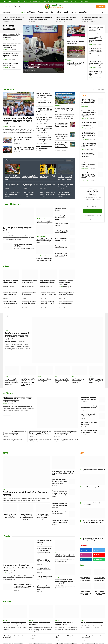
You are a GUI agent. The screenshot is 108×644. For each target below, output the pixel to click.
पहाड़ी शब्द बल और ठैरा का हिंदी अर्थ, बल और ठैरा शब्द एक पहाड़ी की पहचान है (93, 521)
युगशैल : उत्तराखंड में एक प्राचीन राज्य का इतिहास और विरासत (66, 303)
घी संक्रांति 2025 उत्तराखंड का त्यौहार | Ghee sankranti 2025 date (60, 504)
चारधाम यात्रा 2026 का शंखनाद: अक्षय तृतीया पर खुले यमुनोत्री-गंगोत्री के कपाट (96, 29)
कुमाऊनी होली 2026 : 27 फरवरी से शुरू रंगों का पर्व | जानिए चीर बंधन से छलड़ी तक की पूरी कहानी (26, 499)
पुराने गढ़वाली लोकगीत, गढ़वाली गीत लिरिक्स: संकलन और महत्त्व (44, 551)
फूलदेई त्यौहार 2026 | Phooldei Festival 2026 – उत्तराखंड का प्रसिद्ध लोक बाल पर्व (43, 499)
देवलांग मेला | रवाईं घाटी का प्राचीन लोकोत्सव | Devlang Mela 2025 (78, 370)
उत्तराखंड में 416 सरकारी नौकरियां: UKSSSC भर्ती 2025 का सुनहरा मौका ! (89, 165)
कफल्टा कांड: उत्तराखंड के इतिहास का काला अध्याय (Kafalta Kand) (48, 294)
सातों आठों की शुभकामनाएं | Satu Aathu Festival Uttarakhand (60, 487)
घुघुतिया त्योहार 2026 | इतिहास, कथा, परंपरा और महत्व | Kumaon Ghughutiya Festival (60, 464)
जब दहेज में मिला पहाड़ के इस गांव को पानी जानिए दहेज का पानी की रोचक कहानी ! (61, 255)
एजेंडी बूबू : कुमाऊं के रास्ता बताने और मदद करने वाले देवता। (23, 245)
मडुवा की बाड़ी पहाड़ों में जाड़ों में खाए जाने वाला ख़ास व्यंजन (67, 619)
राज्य (26, 61)
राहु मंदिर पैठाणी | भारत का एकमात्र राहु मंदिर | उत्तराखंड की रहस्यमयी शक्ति (48, 193)
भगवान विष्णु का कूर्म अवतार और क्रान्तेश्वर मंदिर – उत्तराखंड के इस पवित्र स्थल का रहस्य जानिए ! (65, 178)
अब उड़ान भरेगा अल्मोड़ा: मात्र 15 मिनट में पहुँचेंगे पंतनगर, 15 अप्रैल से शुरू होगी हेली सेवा (64, 110)
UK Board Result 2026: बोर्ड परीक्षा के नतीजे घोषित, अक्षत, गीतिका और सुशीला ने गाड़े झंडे (33, 1)
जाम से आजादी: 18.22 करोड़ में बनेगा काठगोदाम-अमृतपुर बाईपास (76, 64)
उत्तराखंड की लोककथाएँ (41, 219)
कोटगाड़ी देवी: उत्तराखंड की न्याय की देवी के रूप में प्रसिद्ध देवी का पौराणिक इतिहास (66, 185)
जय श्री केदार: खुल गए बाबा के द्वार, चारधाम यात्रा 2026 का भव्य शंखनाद (92, 18)
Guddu (26, 70)
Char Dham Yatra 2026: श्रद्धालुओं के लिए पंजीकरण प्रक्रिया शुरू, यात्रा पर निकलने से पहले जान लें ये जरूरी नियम (61, 145)
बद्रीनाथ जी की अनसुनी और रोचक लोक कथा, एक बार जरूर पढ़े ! (61, 218)
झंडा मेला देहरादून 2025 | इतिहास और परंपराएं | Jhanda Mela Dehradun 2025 (29, 303)
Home (23, 12)
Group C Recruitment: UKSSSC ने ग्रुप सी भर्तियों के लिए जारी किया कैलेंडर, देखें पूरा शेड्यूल (88, 135)
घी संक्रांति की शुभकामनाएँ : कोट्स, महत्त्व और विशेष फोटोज (60, 495)
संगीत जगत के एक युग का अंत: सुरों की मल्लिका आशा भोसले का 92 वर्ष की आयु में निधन (61, 125)
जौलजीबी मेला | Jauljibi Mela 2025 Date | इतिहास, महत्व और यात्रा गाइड (96, 370)
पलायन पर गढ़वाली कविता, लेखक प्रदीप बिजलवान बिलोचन (92, 486)
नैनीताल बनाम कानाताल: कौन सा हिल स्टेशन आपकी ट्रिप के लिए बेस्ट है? (89, 396)
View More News (99, 89)
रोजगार (84, 95)
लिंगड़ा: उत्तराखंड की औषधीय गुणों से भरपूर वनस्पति (14, 605)
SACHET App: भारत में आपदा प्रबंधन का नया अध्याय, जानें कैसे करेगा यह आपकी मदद (89, 124)
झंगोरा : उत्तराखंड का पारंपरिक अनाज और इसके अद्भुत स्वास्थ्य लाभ (40, 606)
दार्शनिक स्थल (31, 12)
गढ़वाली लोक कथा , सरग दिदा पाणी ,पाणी (61, 224)
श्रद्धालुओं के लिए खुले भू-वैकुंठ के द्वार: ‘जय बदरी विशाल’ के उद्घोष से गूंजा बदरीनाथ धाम (66, 18)
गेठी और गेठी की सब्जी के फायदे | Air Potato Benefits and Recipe (66, 606)
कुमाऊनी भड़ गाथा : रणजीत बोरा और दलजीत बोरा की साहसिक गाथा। (45, 222)
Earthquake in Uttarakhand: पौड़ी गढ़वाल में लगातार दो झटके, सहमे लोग (61, 135)
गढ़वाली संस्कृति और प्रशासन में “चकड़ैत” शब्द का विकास (88, 404)
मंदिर (47, 12)
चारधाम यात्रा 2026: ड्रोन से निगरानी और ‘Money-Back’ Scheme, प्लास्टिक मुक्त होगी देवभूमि (96, 40)
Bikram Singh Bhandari (27, 248)
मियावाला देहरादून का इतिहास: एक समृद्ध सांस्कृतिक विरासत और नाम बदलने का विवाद (67, 294)
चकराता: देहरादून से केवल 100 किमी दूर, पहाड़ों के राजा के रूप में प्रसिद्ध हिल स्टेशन (89, 420)
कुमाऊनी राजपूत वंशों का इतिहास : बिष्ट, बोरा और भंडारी (29, 294)
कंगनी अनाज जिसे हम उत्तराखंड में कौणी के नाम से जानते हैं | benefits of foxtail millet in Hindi (67, 627)
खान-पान (5, 603)
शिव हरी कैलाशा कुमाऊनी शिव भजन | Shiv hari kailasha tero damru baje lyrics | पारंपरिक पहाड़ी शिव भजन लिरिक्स (28, 371)
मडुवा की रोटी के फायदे (34, 618)
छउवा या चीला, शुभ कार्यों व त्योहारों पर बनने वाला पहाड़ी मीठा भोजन (93, 619)
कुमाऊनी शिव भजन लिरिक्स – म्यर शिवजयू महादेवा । (45, 369)
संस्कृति (66, 12)
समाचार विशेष (83, 12)
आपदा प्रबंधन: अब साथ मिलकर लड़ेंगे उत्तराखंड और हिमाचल (38, 66)
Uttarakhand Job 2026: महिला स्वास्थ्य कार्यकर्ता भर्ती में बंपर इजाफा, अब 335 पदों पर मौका (96, 51)
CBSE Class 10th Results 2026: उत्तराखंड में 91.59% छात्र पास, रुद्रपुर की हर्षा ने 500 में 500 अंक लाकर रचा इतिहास (96, 62)
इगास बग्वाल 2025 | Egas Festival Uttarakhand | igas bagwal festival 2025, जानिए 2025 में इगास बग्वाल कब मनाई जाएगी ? (59, 476)
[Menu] (105, 12)
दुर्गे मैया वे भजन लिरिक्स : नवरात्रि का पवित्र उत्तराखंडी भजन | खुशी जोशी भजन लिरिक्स (65, 538)
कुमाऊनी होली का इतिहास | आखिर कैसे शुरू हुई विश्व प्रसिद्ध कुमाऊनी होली (10, 498)
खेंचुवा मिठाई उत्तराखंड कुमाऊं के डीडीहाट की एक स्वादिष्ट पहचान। (92, 635)
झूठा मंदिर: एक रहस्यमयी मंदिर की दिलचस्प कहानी (48, 177)
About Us (60, 1)
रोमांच (53, 12)
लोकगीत (6, 366)
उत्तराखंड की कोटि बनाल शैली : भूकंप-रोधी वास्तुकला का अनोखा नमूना (10, 303)
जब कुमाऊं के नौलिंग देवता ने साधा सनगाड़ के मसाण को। (61, 239)
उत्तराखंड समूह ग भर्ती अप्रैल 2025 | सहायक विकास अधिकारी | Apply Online (89, 155)
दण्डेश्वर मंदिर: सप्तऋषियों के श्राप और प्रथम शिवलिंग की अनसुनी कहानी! (47, 185)
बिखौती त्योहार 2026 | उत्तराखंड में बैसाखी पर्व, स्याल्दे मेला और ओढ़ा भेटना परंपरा (17, 331)
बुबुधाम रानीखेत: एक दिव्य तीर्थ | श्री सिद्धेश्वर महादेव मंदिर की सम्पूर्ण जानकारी (44, 241)
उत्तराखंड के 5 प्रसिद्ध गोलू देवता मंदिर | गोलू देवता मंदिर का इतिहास (30, 177)
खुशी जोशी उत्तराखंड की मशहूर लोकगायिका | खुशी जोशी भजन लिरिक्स (43, 570)
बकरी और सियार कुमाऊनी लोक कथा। (60, 209)
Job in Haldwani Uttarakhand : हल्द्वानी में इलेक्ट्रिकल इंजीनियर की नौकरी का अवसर (88, 175)
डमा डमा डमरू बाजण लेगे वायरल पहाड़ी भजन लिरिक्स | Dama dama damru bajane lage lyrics (44, 533)
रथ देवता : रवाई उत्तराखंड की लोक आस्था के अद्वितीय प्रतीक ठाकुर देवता (44, 259)
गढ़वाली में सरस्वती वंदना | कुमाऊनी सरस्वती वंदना (94, 469)
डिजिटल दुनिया (84, 128)
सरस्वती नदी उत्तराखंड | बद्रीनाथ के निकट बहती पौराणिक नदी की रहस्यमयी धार (65, 193)
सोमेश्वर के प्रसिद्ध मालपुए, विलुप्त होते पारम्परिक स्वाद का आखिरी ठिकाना (14, 619)
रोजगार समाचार (92, 56)
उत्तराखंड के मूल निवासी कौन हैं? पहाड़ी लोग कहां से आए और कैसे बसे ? (48, 303)
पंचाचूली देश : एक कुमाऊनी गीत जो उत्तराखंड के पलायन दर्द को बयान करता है (44, 560)
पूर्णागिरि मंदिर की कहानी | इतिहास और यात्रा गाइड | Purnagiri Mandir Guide (40, 414)
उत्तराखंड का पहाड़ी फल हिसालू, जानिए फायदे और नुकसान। (14, 635)
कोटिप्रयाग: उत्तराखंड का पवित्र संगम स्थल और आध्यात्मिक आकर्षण (12, 193)
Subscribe (101, 6)
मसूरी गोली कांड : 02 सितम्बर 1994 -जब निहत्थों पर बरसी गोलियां (11, 282)
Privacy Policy (74, 1)
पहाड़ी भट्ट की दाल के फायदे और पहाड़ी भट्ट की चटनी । (93, 626)
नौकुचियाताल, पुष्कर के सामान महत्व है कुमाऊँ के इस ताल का (18, 389)
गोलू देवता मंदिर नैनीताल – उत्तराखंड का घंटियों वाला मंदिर (30, 185)
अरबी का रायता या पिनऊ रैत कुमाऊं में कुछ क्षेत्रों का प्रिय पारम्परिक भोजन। (67, 635)
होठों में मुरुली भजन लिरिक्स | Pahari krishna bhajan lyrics (44, 543)
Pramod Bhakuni (64, 297)
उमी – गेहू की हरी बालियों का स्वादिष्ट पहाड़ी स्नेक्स (92, 605)
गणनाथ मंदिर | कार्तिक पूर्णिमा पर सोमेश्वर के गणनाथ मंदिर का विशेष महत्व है (12, 178)
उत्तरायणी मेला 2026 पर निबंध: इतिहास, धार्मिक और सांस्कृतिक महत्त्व (62, 370)
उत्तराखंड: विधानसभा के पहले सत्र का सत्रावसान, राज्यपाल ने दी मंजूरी (96, 73)
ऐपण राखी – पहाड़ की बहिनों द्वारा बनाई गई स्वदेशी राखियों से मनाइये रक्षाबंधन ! (89, 145)
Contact (66, 1)
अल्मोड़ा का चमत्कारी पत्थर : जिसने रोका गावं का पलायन (89, 412)
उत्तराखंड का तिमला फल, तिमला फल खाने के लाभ (14, 626)
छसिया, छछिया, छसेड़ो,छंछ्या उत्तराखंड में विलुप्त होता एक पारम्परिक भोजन (41, 627)
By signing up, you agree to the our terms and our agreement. (92, 217)
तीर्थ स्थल (40, 12)
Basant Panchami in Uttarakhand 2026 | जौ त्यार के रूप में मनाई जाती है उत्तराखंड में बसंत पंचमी (63, 455)
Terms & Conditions (84, 1)
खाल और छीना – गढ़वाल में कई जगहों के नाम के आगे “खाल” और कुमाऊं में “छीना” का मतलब (94, 504)
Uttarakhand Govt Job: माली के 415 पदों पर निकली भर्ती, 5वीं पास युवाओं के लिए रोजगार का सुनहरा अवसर (89, 113)
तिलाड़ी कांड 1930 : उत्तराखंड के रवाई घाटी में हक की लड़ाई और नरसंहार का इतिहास (66, 282)
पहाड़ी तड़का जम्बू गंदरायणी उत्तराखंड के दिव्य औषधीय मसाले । (41, 635)
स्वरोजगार (74, 12)
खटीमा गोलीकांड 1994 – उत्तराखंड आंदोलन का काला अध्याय (29, 282)
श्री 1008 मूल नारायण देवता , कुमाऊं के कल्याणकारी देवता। (61, 247)
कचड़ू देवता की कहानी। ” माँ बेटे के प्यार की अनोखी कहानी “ (61, 232)
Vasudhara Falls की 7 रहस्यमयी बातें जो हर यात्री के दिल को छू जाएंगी (14, 414)
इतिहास (59, 12)
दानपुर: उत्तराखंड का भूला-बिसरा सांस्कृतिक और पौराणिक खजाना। (48, 282)
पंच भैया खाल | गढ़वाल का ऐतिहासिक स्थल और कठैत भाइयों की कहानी (65, 414)
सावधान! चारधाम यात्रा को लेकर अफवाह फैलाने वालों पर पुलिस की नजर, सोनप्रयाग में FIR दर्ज (41, 18)
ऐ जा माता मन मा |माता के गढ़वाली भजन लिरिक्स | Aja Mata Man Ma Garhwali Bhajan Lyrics (11, 371)
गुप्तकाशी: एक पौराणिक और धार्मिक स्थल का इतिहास (29, 193)
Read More (69, 160)
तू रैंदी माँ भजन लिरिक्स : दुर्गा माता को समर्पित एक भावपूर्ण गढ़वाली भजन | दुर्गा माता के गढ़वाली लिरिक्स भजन (64, 564)
